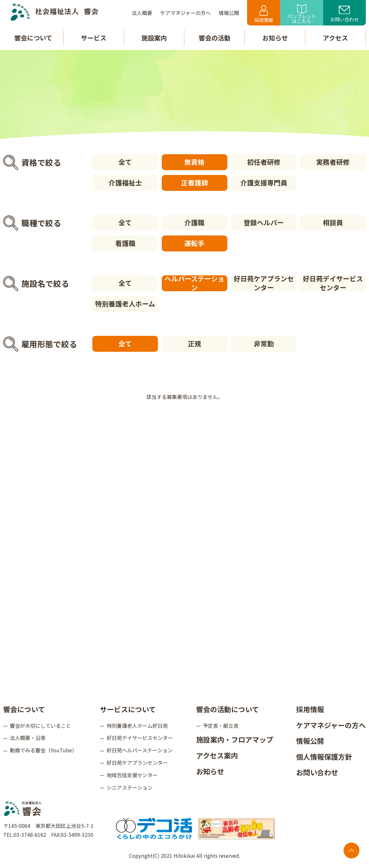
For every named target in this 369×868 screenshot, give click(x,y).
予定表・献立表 (221, 726)
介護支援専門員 (264, 183)
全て (125, 162)
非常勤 (264, 344)
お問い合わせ (344, 14)
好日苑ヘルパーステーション (140, 750)
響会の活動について (227, 709)
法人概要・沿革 (28, 738)
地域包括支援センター (132, 775)
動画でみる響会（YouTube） (43, 750)
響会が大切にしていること (40, 726)
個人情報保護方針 (324, 756)
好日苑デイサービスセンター (333, 283)
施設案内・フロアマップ (235, 739)
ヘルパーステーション (195, 283)
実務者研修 (333, 162)
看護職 (125, 243)
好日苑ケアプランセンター (264, 283)
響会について (24, 709)
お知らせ (210, 771)
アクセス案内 (217, 755)
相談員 (333, 222)
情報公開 (310, 741)
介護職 (194, 222)
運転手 (194, 243)
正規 (195, 344)
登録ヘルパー (264, 222)
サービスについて (128, 709)
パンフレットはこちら (302, 14)
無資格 (194, 162)
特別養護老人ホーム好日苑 (137, 726)
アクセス (335, 38)
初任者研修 (264, 162)
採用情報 (264, 14)
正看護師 (195, 183)
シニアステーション (130, 787)
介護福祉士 (125, 183)
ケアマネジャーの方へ (331, 725)
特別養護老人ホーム (125, 304)
